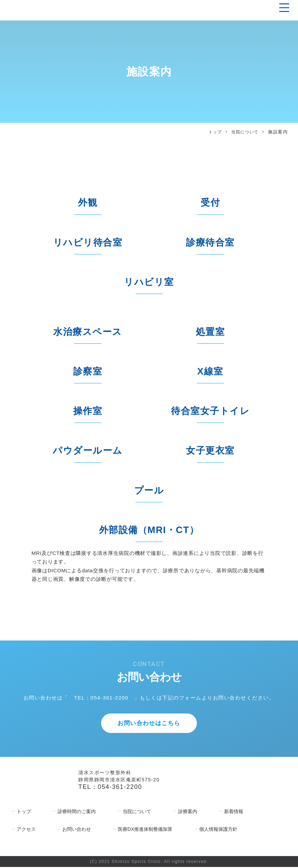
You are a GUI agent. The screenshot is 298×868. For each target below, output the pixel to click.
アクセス (26, 830)
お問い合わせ (77, 830)
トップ (213, 132)
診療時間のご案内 (77, 813)
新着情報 (235, 813)
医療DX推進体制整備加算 (147, 830)
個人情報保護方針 (222, 830)
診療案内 (189, 813)
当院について (244, 132)
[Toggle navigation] (282, 8)
